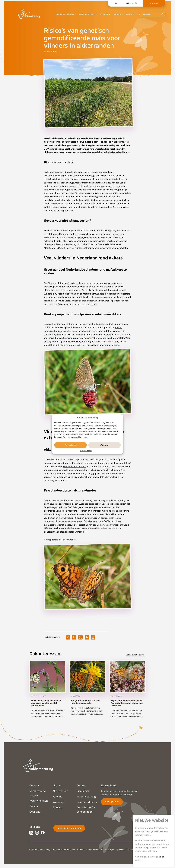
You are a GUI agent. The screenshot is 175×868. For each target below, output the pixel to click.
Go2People (81, 850)
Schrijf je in (112, 802)
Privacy (122, 850)
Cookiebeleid (86, 451)
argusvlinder (107, 518)
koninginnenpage (74, 521)
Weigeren (104, 445)
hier (162, 857)
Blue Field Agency (109, 850)
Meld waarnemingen (69, 828)
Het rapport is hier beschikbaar (60, 540)
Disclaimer (131, 850)
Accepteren (71, 445)
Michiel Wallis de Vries (75, 467)
